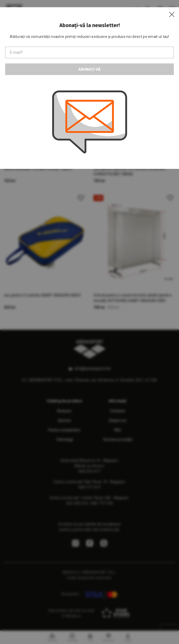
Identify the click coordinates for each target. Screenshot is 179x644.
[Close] (172, 14)
